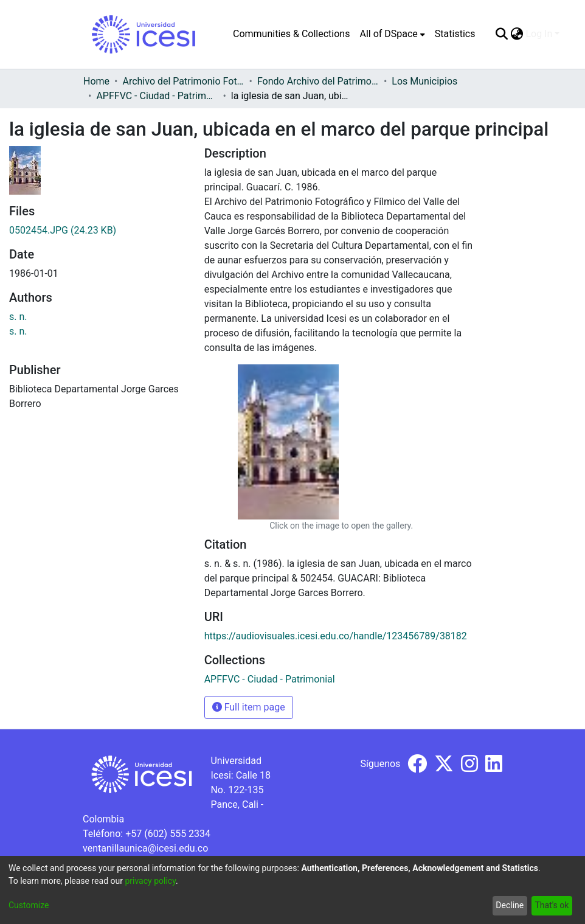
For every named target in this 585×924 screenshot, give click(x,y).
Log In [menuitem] (539, 34)
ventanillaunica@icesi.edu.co (145, 848)
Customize (29, 905)
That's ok (552, 905)
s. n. (18, 317)
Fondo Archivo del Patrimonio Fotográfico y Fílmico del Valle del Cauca (318, 81)
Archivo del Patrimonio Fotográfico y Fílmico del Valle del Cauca (183, 81)
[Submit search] (501, 34)
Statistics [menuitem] (455, 34)
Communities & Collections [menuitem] (291, 34)
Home (96, 81)
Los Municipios (424, 81)
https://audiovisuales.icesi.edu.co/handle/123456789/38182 (336, 636)
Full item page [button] (249, 707)
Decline (510, 905)
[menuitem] (392, 34)
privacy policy (150, 881)
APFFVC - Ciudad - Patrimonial (157, 96)
